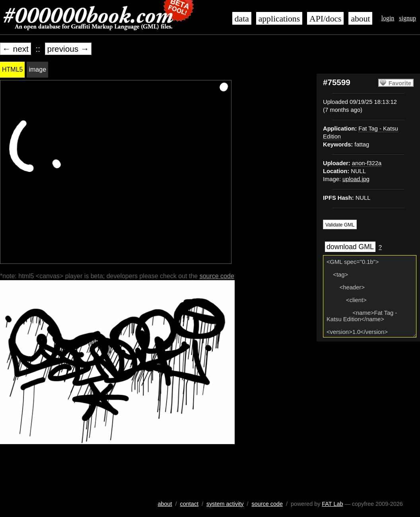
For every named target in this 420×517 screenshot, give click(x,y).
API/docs (325, 19)
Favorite (400, 83)
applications (279, 19)
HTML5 (12, 69)
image (37, 69)
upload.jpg (356, 179)
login (388, 18)
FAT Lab (332, 504)
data (242, 19)
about (360, 19)
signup (407, 18)
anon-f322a (367, 163)
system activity (225, 504)
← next (16, 49)
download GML (350, 247)
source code (217, 276)
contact (189, 504)
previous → (68, 49)
